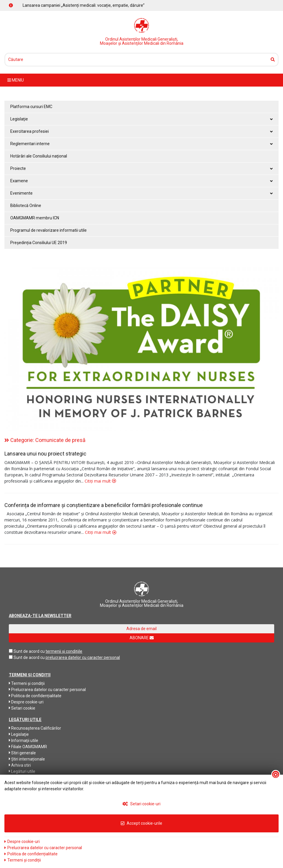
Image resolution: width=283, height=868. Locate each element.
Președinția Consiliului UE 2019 (39, 243)
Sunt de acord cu (29, 651)
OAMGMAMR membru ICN (35, 218)
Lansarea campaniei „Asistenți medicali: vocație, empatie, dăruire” (84, 5)
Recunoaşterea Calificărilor (35, 728)
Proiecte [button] (141, 168)
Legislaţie (19, 734)
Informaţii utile (24, 741)
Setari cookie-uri (141, 804)
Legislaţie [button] (141, 119)
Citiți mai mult (100, 481)
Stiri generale (22, 753)
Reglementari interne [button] (141, 144)
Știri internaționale (27, 759)
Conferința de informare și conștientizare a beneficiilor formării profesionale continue (104, 505)
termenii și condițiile (64, 651)
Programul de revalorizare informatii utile (48, 230)
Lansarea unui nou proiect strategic (45, 454)
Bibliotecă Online (26, 206)
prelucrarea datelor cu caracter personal (83, 657)
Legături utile (22, 771)
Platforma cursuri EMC (31, 107)
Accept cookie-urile (141, 823)
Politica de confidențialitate (35, 696)
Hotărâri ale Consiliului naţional (39, 156)
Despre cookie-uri (26, 702)
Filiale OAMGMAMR (28, 747)
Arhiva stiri (20, 765)
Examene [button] (141, 181)
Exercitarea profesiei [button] (141, 131)
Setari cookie (22, 708)
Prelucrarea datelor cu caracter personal (47, 690)
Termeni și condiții (27, 683)
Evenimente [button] (141, 193)
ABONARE (142, 638)
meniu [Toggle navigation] (16, 80)
